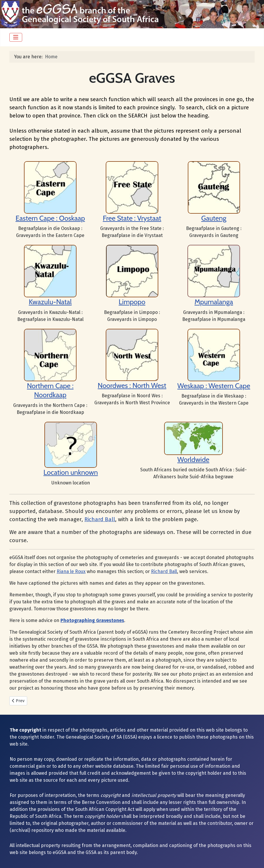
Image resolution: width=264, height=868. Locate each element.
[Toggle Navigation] (16, 37)
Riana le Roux (71, 571)
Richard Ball (100, 519)
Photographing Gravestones (92, 620)
